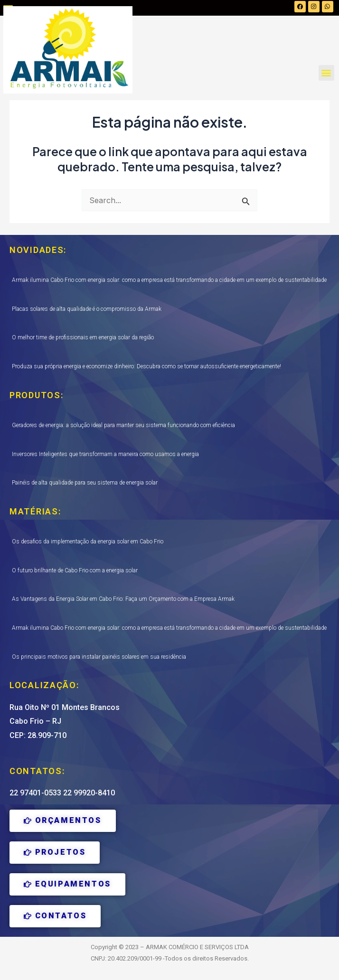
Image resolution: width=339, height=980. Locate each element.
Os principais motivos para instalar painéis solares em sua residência (99, 657)
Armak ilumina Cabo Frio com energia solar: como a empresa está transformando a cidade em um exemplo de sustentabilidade (169, 280)
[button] (326, 73)
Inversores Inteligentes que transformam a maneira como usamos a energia (105, 454)
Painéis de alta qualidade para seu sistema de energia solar (85, 483)
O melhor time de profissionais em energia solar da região (83, 337)
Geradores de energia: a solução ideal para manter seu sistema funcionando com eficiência (123, 425)
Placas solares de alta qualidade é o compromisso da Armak (87, 309)
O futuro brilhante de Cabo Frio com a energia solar (75, 570)
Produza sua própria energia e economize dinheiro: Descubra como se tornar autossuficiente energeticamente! (146, 366)
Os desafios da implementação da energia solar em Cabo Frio (88, 541)
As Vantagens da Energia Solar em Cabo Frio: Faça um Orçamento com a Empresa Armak (123, 599)
